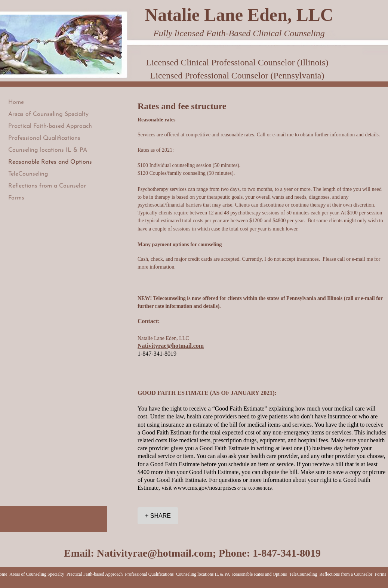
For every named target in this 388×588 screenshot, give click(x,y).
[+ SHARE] (158, 516)
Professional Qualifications (44, 138)
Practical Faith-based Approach (50, 126)
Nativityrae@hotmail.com (155, 553)
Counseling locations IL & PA (48, 150)
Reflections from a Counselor (47, 186)
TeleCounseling (28, 174)
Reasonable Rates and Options (50, 162)
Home (16, 102)
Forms (16, 198)
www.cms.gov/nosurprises (205, 488)
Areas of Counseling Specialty (48, 114)
